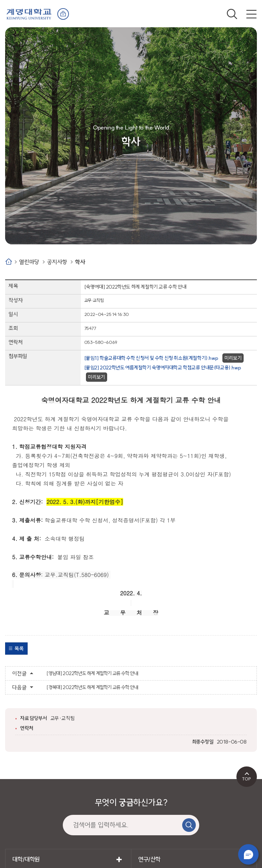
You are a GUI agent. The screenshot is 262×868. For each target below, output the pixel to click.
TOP (246, 779)
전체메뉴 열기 (251, 14)
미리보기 (233, 358)
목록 (19, 649)
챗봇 (248, 854)
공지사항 (57, 262)
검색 (232, 14)
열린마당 (29, 262)
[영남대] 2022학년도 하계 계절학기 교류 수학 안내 (92, 673)
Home (9, 262)
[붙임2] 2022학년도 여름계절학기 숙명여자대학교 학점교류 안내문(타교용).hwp (163, 368)
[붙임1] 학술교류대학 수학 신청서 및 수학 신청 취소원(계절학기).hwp (151, 358)
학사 (80, 262)
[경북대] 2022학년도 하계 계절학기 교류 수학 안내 (92, 687)
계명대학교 (29, 13)
